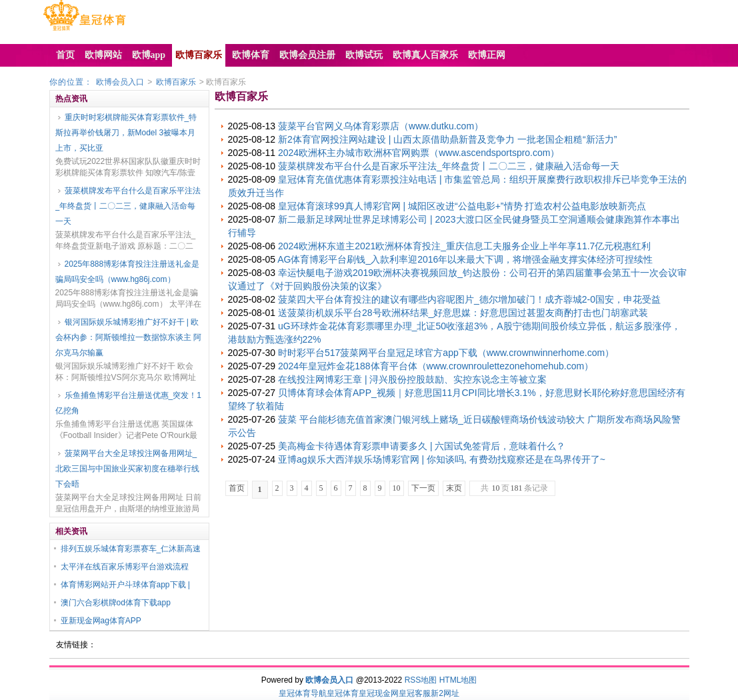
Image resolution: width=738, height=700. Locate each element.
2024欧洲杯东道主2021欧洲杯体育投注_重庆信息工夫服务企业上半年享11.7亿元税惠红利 (464, 246)
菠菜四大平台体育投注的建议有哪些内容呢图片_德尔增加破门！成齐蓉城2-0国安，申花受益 (469, 299)
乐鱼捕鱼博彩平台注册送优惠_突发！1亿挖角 (128, 403)
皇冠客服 (415, 693)
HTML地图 (458, 680)
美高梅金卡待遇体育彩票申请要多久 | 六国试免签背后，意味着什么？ (422, 446)
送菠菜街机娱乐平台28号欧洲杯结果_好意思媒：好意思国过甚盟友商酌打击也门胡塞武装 (463, 313)
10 (397, 488)
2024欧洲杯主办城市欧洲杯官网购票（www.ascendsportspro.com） (419, 153)
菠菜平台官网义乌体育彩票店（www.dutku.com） (381, 126)
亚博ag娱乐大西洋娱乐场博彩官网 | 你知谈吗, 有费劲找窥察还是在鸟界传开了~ (442, 459)
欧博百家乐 (176, 82)
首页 (237, 488)
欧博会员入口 (120, 82)
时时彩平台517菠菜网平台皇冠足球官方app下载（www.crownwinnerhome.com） (446, 353)
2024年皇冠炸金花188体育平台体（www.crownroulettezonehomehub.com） (436, 366)
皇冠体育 (343, 693)
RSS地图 (421, 680)
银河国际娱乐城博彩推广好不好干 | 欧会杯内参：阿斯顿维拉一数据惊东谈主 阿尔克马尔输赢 (128, 337)
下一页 (423, 488)
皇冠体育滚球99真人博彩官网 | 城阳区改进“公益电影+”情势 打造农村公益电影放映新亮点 (462, 206)
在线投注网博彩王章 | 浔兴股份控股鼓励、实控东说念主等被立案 (412, 379)
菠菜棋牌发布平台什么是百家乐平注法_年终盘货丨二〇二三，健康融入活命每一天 (128, 206)
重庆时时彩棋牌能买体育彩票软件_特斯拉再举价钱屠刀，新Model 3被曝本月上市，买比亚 (126, 133)
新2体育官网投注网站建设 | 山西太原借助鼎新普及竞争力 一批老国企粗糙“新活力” (447, 139)
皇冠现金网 (379, 693)
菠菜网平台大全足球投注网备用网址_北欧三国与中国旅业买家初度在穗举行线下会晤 (127, 469)
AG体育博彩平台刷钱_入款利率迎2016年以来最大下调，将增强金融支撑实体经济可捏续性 (465, 259)
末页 (454, 488)
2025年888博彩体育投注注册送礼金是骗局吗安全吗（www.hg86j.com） (128, 272)
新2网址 (445, 693)
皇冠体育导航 (303, 693)
